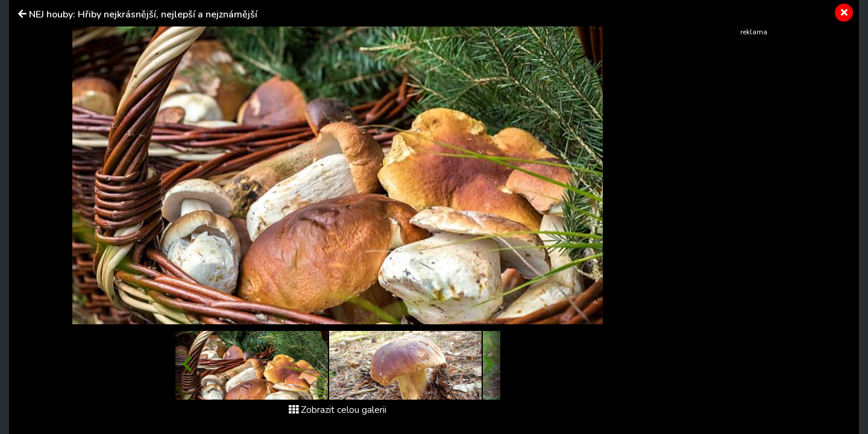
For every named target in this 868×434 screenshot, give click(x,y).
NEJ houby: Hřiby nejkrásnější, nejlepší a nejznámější (143, 14)
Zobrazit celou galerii (338, 410)
